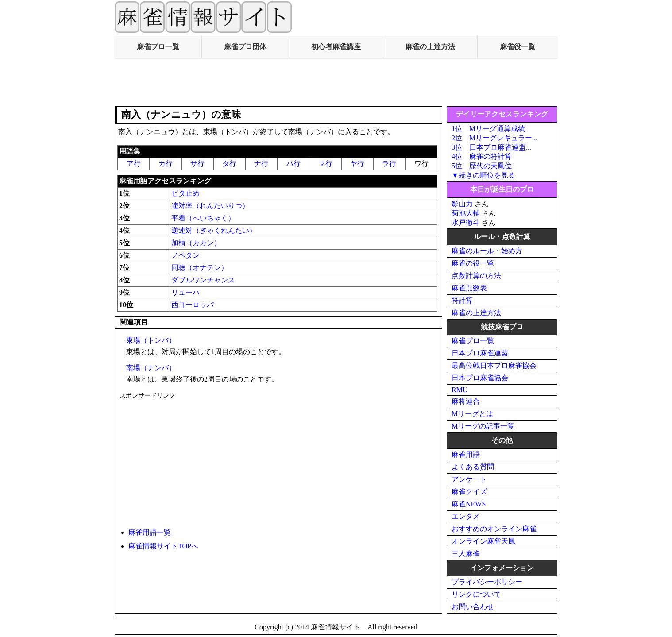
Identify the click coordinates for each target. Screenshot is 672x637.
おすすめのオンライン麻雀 (494, 529)
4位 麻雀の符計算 (482, 156)
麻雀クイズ (469, 492)
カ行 (166, 164)
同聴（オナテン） (200, 268)
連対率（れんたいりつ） (210, 206)
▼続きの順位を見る (483, 175)
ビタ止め (185, 193)
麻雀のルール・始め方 (487, 251)
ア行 (134, 164)
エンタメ (466, 516)
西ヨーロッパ (193, 305)
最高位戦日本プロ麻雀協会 (494, 365)
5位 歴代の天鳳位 (482, 166)
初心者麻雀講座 (336, 47)
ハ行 (294, 164)
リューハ (185, 292)
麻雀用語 (466, 454)
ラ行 (389, 164)
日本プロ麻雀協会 (480, 378)
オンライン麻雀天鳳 (483, 541)
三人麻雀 (466, 554)
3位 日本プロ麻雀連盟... (491, 147)
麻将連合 (466, 401)
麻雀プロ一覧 (158, 47)
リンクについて (476, 594)
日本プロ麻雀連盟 (480, 353)
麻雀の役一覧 (473, 263)
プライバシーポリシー (487, 582)
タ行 (229, 164)
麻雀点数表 (469, 288)
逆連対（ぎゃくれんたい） (214, 230)
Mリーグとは (472, 414)
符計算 (462, 300)
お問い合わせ (473, 607)
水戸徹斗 (466, 222)
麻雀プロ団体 (245, 47)
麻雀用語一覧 (150, 532)
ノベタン (185, 255)
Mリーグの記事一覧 (483, 426)
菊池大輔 (466, 213)
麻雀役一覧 (518, 47)
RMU (460, 390)
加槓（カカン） (196, 243)
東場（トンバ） (151, 340)
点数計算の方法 (476, 276)
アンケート (469, 479)
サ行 (197, 164)
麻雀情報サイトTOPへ (163, 546)
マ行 (325, 164)
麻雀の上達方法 (430, 47)
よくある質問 (473, 467)
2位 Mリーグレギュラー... (494, 138)
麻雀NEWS (469, 504)
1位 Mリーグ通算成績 (488, 129)
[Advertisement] (336, 82)
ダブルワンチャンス (203, 280)
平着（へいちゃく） (203, 218)
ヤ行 (357, 164)
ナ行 (261, 164)
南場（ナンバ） (151, 368)
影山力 (462, 204)
